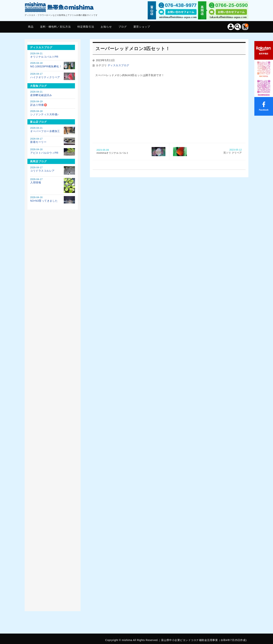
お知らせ (106, 27)
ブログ (123, 27)
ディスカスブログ (118, 65)
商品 (31, 27)
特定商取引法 (86, 27)
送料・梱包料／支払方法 (55, 27)
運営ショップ (142, 27)
